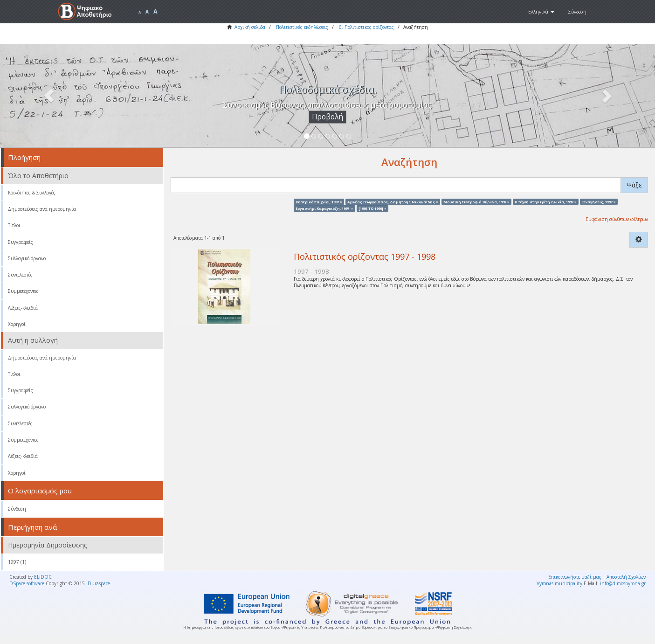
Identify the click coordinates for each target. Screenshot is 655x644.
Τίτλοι (14, 225)
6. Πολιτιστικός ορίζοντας (366, 27)
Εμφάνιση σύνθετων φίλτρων (617, 219)
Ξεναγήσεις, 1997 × (599, 201)
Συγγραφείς (21, 242)
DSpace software (27, 583)
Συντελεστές (20, 275)
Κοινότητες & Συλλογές (32, 193)
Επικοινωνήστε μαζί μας (575, 577)
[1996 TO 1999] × (372, 208)
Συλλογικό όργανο (27, 258)
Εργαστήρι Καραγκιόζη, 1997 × (324, 208)
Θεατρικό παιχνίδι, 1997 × (319, 201)
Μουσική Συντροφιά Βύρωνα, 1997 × (476, 201)
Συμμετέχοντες (23, 291)
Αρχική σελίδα (250, 27)
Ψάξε (634, 185)
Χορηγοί (17, 324)
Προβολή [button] (327, 117)
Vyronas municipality (559, 583)
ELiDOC (43, 577)
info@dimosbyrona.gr (623, 583)
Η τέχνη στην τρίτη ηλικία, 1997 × (545, 201)
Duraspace (99, 583)
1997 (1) (17, 562)
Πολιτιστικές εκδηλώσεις (302, 27)
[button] (541, 12)
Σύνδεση (17, 509)
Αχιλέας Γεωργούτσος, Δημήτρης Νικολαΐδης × (393, 201)
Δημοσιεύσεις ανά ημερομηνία (42, 209)
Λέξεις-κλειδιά (23, 308)
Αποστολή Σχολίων (626, 577)
